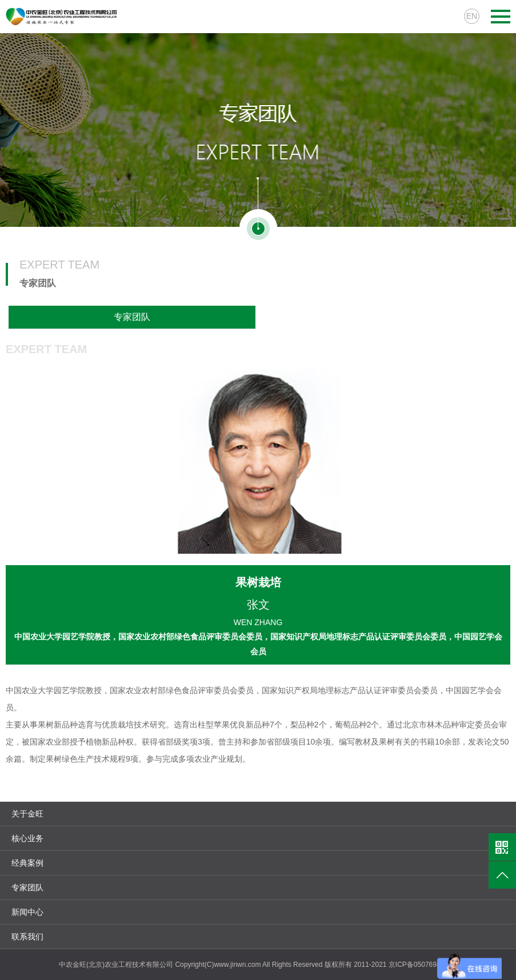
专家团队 (132, 317)
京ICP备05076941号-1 (423, 965)
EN (472, 16)
